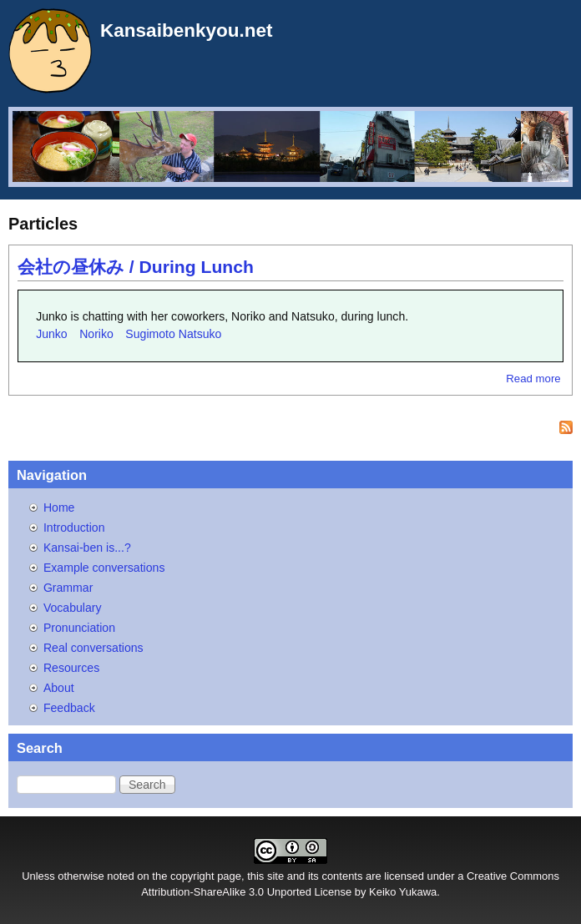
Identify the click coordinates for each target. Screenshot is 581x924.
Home (59, 507)
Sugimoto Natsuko (173, 334)
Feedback (69, 708)
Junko (52, 334)
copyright (192, 876)
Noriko (96, 334)
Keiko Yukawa (403, 892)
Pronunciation (79, 628)
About (59, 688)
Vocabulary (73, 608)
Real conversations (93, 648)
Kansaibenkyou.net (187, 30)
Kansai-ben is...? (87, 548)
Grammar (68, 588)
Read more (533, 379)
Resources (71, 668)
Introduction (74, 528)
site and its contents (315, 876)
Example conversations (104, 568)
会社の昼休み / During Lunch (136, 267)
